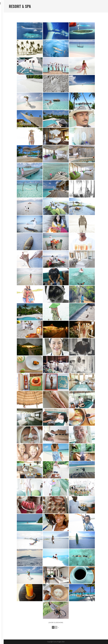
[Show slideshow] (56, 622)
